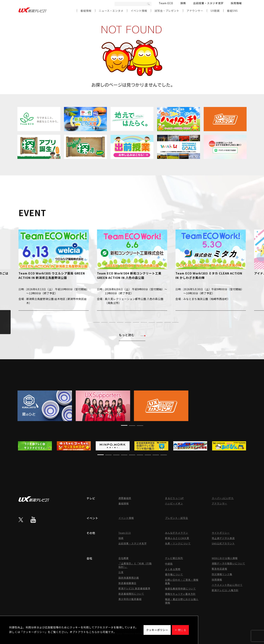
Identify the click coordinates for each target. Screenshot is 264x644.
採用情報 (236, 3)
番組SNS (232, 11)
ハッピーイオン (174, 503)
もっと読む (132, 335)
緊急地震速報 (219, 569)
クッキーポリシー (157, 630)
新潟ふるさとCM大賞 (177, 538)
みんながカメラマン (177, 533)
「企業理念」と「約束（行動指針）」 (135, 565)
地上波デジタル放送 (223, 538)
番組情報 (86, 11)
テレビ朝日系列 (174, 558)
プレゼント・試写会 (177, 518)
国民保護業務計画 (129, 578)
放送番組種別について (131, 594)
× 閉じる (180, 630)
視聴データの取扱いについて (228, 563)
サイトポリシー (221, 533)
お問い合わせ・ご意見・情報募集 (182, 581)
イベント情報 (139, 11)
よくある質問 (173, 569)
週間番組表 (125, 498)
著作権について (174, 574)
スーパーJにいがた (223, 498)
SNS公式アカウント (223, 543)
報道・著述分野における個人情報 (182, 601)
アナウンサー (195, 11)
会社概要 (124, 558)
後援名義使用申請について (180, 588)
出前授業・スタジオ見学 (208, 3)
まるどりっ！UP (174, 498)
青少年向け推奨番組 (130, 599)
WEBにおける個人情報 (225, 558)
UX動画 (215, 11)
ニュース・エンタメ (111, 11)
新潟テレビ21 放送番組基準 (134, 588)
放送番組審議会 (127, 583)
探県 (183, 3)
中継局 (169, 564)
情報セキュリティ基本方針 (180, 594)
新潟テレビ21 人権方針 (225, 590)
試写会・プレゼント (167, 11)
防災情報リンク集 (222, 574)
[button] (89, 322)
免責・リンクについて (178, 543)
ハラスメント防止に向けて (227, 585)
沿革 (121, 572)
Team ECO (166, 3)
